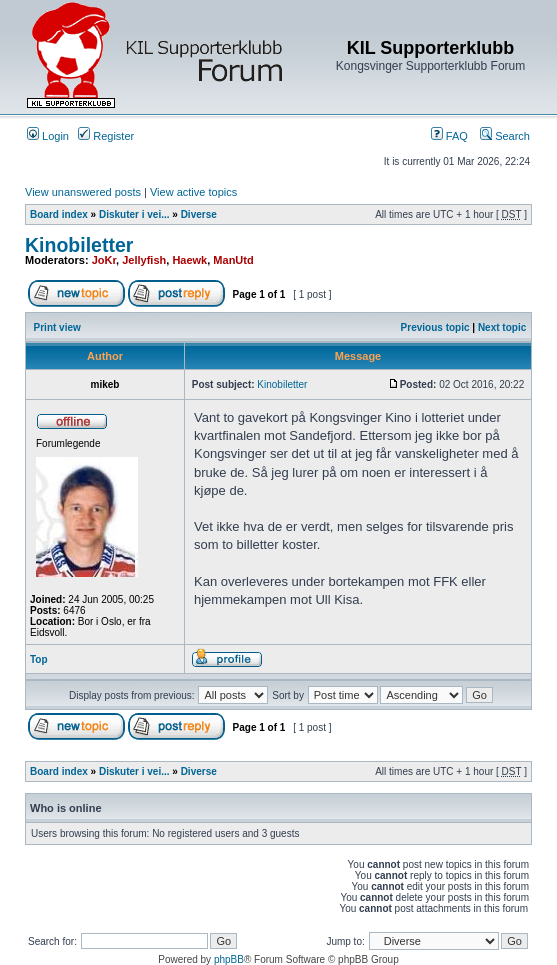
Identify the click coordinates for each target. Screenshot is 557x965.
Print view (57, 327)
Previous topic (435, 327)
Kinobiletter (79, 245)
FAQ (449, 136)
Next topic (502, 327)
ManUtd (233, 260)
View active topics (193, 192)
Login (48, 136)
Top (39, 659)
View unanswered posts (83, 192)
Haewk (189, 260)
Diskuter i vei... (134, 214)
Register (106, 136)
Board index (59, 214)
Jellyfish (144, 260)
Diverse (199, 214)
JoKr (104, 260)
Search (505, 136)
